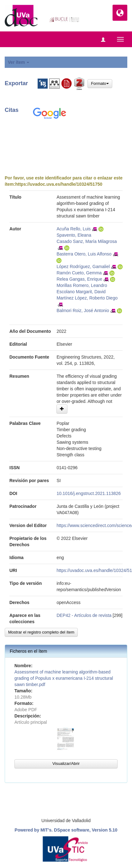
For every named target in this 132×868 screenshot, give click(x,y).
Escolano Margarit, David (81, 292)
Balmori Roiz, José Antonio (83, 310)
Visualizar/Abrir (66, 764)
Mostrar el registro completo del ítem (41, 632)
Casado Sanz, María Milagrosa (87, 241)
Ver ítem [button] (18, 62)
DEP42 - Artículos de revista (84, 615)
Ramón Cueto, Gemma (79, 273)
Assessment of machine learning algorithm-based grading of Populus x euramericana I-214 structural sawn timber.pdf (64, 678)
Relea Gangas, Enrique (79, 279)
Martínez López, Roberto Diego (87, 298)
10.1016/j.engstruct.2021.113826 (89, 493)
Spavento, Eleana (74, 235)
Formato (100, 83)
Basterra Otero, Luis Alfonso (84, 254)
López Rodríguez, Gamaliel (83, 266)
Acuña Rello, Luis (74, 229)
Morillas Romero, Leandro (82, 285)
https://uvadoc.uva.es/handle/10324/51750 (59, 184)
